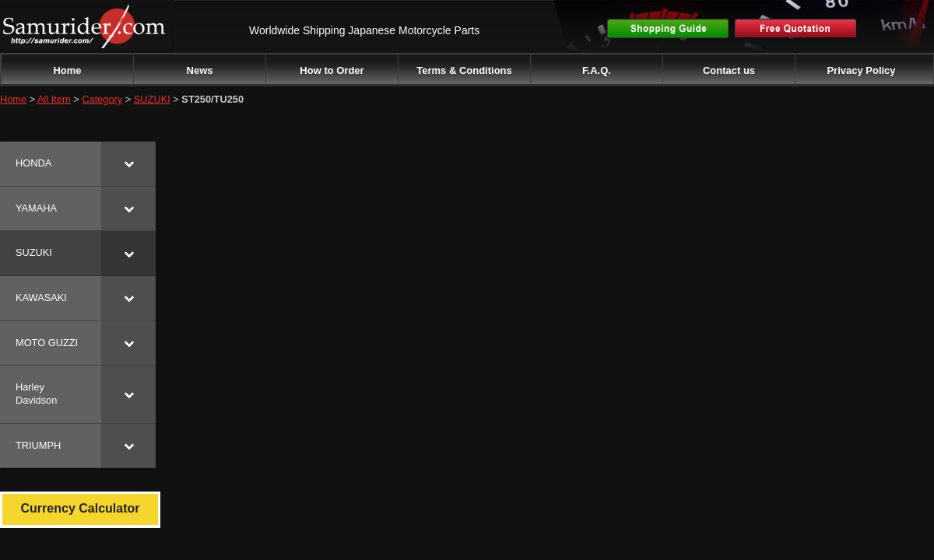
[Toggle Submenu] (128, 164)
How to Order (332, 70)
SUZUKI (152, 99)
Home (67, 70)
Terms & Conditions (464, 70)
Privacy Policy (861, 70)
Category (102, 99)
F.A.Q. (597, 70)
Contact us (729, 70)
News (200, 70)
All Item (54, 99)
